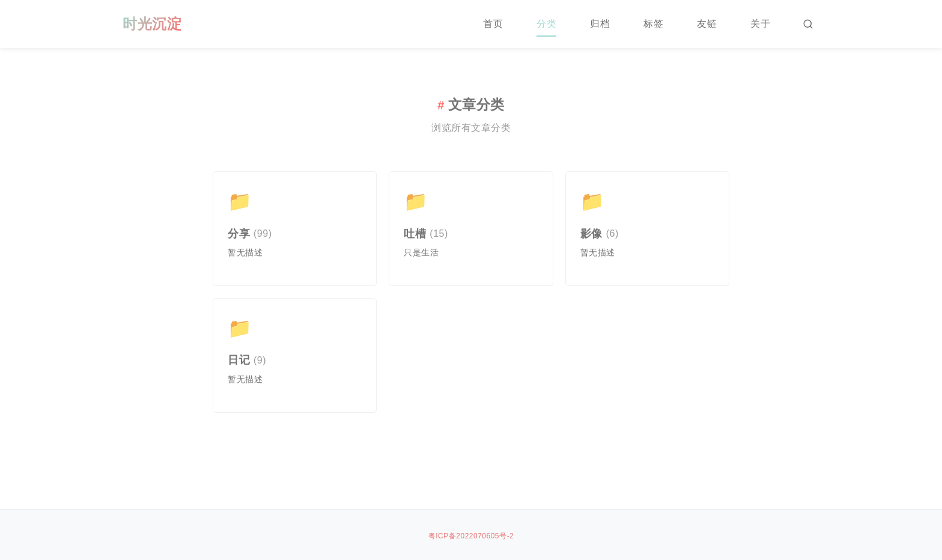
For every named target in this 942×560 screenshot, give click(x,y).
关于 (760, 24)
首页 (493, 24)
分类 (546, 24)
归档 (600, 24)
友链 (707, 24)
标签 (653, 24)
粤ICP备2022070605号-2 (471, 536)
